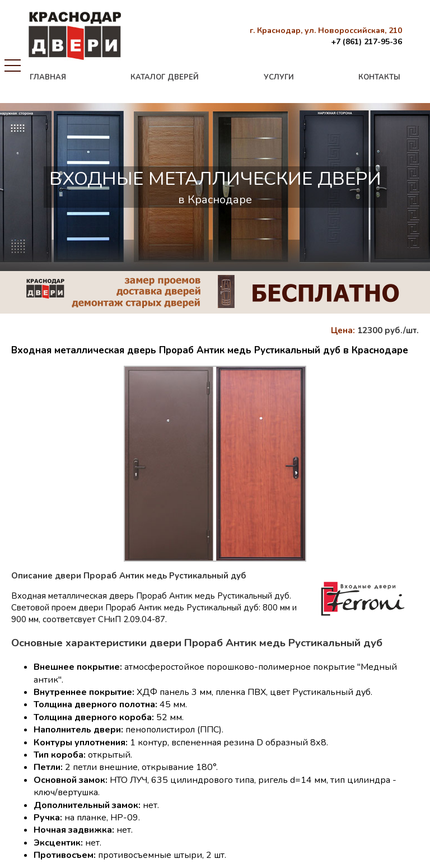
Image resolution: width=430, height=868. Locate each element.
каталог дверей (165, 77)
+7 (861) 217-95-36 (366, 42)
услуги (279, 77)
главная (48, 77)
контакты (379, 77)
